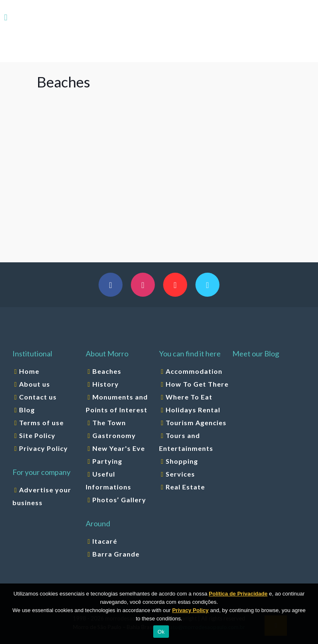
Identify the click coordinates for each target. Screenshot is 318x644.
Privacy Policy (43, 448)
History (106, 384)
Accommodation (194, 371)
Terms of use (41, 422)
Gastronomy (114, 435)
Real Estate (185, 487)
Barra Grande (116, 554)
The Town (109, 422)
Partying (107, 461)
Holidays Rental (193, 410)
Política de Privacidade (238, 594)
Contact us (38, 397)
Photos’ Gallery (119, 500)
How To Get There (197, 384)
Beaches (107, 371)
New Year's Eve (119, 448)
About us (35, 384)
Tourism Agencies (196, 422)
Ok (161, 632)
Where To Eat (189, 397)
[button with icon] (111, 285)
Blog (27, 410)
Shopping (182, 461)
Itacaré (105, 541)
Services (180, 474)
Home (29, 371)
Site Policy (37, 435)
